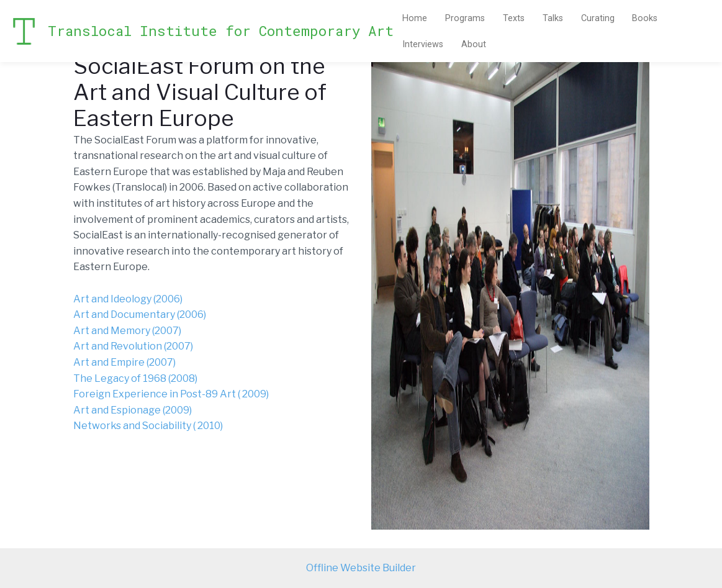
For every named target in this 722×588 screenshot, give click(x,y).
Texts (514, 18)
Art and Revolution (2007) (133, 346)
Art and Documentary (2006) (140, 314)
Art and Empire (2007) (125, 362)
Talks (553, 18)
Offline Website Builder (361, 568)
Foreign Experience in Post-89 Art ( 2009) (172, 394)
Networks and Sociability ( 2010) (149, 426)
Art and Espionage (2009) (133, 410)
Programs (465, 18)
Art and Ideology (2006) (128, 299)
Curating (598, 18)
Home (415, 18)
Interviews (423, 44)
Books (645, 18)
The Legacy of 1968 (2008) (136, 378)
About (474, 44)
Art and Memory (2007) (127, 331)
